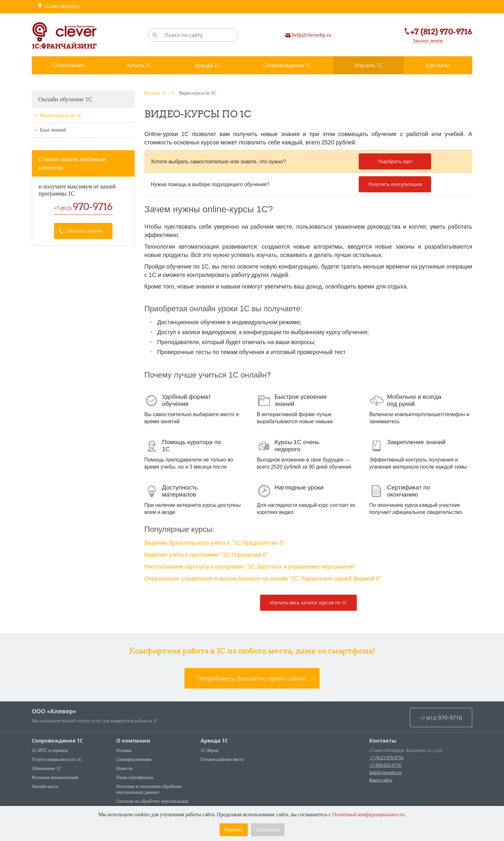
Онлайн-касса (45, 785)
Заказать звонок (428, 41)
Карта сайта (381, 779)
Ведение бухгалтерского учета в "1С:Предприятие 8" (215, 543)
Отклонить (268, 830)
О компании (133, 739)
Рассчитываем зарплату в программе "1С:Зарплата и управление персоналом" (251, 566)
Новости (125, 767)
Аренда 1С (214, 739)
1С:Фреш (209, 749)
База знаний (53, 130)
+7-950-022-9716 (385, 764)
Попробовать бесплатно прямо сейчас (252, 677)
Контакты (383, 739)
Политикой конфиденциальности (369, 814)
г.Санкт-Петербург (59, 6)
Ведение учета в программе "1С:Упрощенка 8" (207, 554)
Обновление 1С (47, 767)
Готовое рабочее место (222, 758)
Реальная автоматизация (55, 776)
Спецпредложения (134, 758)
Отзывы (124, 749)
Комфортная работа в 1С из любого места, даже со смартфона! (252, 649)
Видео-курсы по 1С (61, 115)
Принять (234, 830)
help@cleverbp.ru (385, 771)
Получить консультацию (395, 184)
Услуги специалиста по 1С (57, 758)
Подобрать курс (395, 161)
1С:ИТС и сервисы (50, 749)
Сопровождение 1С (57, 739)
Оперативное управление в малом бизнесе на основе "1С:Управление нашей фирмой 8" (264, 578)
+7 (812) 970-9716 (386, 757)
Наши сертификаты (135, 776)
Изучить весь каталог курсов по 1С (308, 601)
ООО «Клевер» (54, 710)
